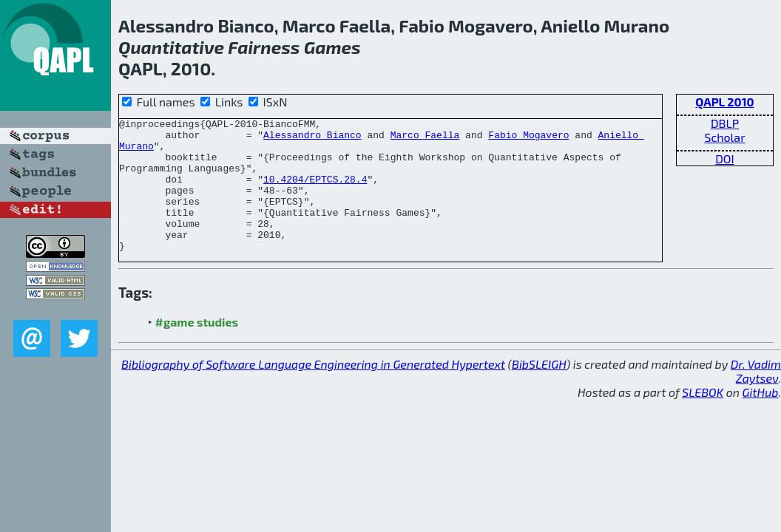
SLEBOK (703, 419)
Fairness (264, 47)
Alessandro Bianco (312, 139)
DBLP (725, 123)
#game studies (197, 348)
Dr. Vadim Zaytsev (756, 398)
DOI (725, 158)
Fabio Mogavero (528, 139)
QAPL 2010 (724, 102)
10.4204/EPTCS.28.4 (315, 192)
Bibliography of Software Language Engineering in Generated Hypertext (313, 391)
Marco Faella (425, 139)
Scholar (724, 137)
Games (332, 47)
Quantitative (171, 47)
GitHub (761, 419)
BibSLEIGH (539, 391)
